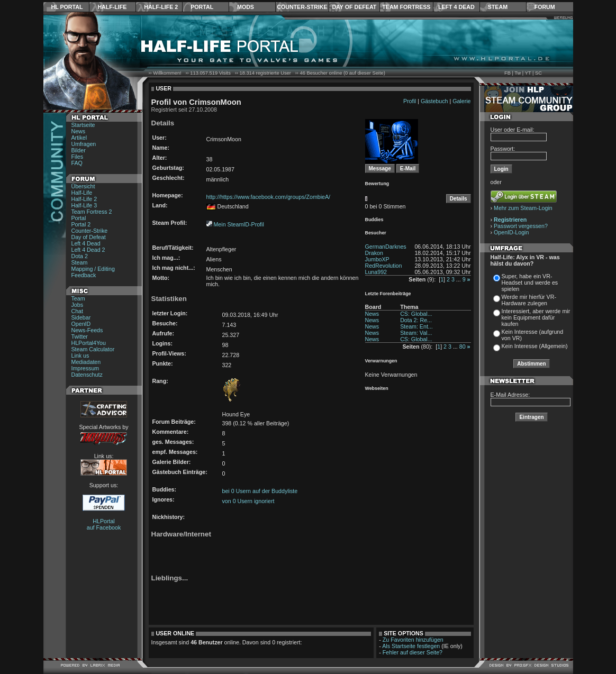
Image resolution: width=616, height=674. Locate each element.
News (79, 131)
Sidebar (81, 317)
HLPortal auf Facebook (104, 524)
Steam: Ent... (416, 326)
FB (508, 73)
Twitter (80, 336)
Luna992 (376, 272)
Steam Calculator (93, 349)
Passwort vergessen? (521, 226)
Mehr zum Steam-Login (523, 208)
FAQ (77, 163)
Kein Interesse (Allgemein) (535, 346)
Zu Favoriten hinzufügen (413, 640)
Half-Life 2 (161, 7)
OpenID (81, 324)
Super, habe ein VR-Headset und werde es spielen (530, 283)
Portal (202, 7)
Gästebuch (434, 101)
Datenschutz (87, 375)
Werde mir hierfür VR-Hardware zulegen (529, 300)
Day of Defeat (354, 7)
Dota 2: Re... (416, 320)
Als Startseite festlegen (411, 646)
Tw (518, 73)
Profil (410, 101)
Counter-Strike (302, 7)
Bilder (79, 150)
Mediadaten (86, 362)
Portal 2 (81, 224)
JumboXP (377, 259)
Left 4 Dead (456, 7)
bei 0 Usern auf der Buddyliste (260, 491)
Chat (78, 311)
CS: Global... (416, 314)
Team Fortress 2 (92, 212)
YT (528, 73)
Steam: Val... (416, 333)
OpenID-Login (511, 232)
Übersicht (83, 186)
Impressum (85, 368)
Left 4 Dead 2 (88, 250)
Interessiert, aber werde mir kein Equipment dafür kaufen (536, 317)
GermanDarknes (386, 247)
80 (463, 347)
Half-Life (112, 7)
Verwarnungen (381, 361)
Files (78, 157)
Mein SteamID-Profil (238, 224)
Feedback (84, 275)
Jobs (78, 305)
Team (78, 298)
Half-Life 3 (84, 205)
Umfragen (84, 144)
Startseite (83, 125)
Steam (498, 7)
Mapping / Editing (93, 269)
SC (538, 73)
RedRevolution (384, 266)
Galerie (461, 101)
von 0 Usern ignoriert (248, 501)
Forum (545, 7)
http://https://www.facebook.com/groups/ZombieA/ (269, 197)
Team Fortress (406, 7)
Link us (80, 356)
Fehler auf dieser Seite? (413, 652)
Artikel (79, 138)
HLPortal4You (89, 343)
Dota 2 (80, 256)
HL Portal (67, 7)
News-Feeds (87, 330)
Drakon (374, 253)
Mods (246, 7)
